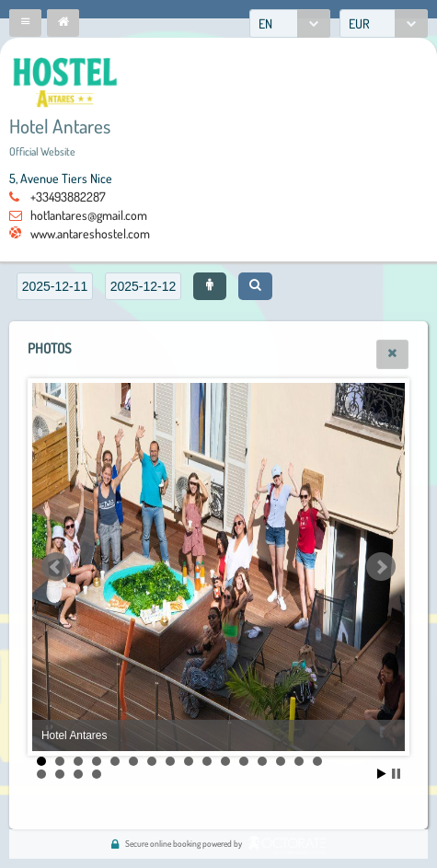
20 (97, 774)
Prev (56, 567)
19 (78, 774)
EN (265, 23)
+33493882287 (68, 197)
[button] (25, 23)
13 (262, 761)
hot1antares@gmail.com (89, 215)
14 (281, 761)
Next (381, 567)
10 (207, 761)
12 (244, 761)
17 (41, 774)
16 (317, 761)
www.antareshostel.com (90, 233)
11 (225, 761)
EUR (359, 23)
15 (299, 761)
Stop (396, 774)
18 (60, 774)
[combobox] (290, 23)
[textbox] (55, 286)
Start (382, 774)
